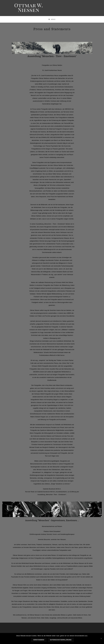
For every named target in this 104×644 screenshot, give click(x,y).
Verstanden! (39, 640)
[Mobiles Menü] (52, 19)
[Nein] (101, 639)
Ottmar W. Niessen (29, 7)
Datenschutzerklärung (61, 640)
